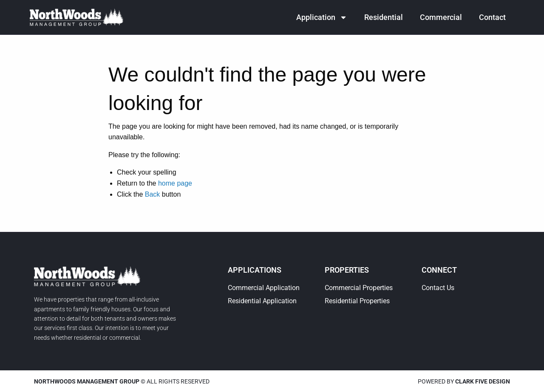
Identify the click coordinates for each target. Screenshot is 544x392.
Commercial (441, 17)
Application (322, 17)
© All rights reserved (122, 381)
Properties (347, 270)
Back (153, 194)
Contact (492, 17)
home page (175, 183)
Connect (439, 270)
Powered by (464, 381)
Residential (384, 17)
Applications (255, 270)
